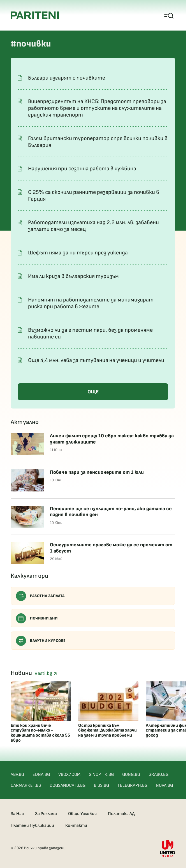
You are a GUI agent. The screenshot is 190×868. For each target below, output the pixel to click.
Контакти (76, 826)
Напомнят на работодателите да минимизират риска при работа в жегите (91, 303)
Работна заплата (40, 596)
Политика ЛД (121, 814)
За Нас (17, 814)
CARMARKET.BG (26, 785)
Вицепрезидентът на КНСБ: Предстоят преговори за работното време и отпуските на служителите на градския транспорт (97, 108)
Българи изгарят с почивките (67, 78)
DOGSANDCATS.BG (68, 785)
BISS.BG (101, 785)
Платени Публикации (32, 826)
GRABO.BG (158, 775)
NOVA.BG (164, 785)
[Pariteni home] (35, 15)
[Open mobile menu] (169, 15)
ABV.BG (17, 775)
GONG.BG (131, 775)
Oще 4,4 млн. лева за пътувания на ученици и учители (96, 360)
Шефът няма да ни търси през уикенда (78, 253)
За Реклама (46, 814)
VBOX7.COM (69, 775)
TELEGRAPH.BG (132, 785)
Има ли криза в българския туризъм (73, 276)
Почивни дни (37, 618)
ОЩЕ (93, 392)
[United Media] (168, 848)
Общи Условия (82, 814)
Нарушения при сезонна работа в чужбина (82, 169)
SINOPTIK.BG (101, 775)
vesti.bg (46, 673)
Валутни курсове (41, 641)
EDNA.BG (41, 775)
